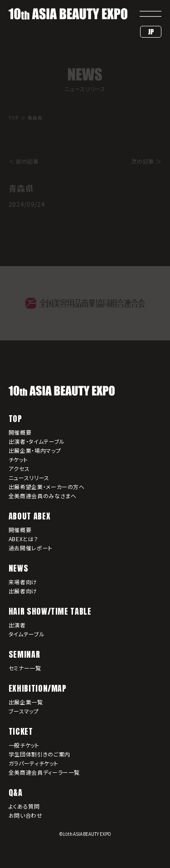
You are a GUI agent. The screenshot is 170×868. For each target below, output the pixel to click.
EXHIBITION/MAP (38, 688)
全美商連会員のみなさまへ (43, 496)
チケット (18, 459)
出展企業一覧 (26, 702)
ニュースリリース (29, 478)
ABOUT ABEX (29, 516)
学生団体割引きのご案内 (39, 754)
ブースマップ (24, 711)
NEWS (19, 568)
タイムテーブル (27, 634)
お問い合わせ (26, 815)
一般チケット (24, 745)
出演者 (17, 625)
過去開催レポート (31, 548)
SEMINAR (24, 654)
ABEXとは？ (23, 539)
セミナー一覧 (25, 668)
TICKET (21, 731)
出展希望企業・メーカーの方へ (47, 487)
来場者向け (23, 582)
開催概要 (20, 432)
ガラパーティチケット (33, 763)
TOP (15, 419)
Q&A (16, 793)
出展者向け (23, 591)
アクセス (19, 468)
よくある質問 (24, 806)
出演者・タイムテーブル (37, 441)
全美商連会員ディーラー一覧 (44, 772)
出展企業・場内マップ (35, 450)
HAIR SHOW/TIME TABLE (50, 611)
